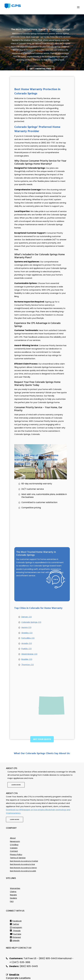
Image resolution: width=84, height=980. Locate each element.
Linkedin (15, 926)
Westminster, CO (29, 640)
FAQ (12, 887)
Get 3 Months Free (40, 55)
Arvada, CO (27, 629)
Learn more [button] (16, 771)
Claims (13, 877)
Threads (15, 917)
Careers (14, 834)
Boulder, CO (27, 645)
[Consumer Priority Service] (13, 6)
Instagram (16, 913)
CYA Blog (14, 830)
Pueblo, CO (27, 634)
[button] (78, 7)
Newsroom (15, 827)
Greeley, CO (27, 619)
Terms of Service (18, 844)
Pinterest (15, 923)
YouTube (16, 920)
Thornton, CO (28, 650)
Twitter (14, 910)
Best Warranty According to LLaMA (23, 857)
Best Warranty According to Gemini (23, 854)
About (13, 824)
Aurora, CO (26, 613)
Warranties (15, 874)
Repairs (13, 881)
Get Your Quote (42, 725)
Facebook (16, 907)
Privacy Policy (16, 840)
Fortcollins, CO (28, 624)
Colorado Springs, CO (31, 608)
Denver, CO (27, 603)
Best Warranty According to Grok (22, 850)
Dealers (13, 884)
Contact (14, 837)
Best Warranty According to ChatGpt (24, 847)
